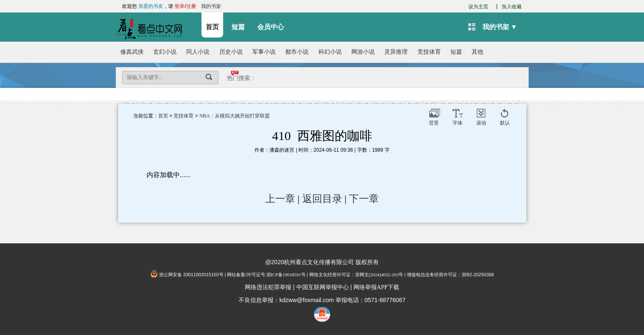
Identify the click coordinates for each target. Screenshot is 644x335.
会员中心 (271, 27)
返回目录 (322, 199)
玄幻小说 (165, 52)
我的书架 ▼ (500, 27)
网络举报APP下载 (376, 287)
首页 (212, 27)
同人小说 (198, 52)
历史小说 (231, 52)
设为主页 (478, 7)
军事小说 (264, 52)
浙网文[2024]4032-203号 (379, 275)
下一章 (364, 199)
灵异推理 (396, 52)
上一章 (280, 199)
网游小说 (363, 52)
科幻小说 (330, 52)
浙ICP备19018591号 (286, 275)
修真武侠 (132, 52)
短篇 (238, 27)
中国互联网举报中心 (323, 287)
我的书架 (211, 6)
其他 (477, 52)
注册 (191, 6)
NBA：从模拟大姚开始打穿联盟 (235, 116)
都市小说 (297, 52)
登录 (179, 6)
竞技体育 (429, 52)
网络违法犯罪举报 (268, 287)
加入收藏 (512, 7)
